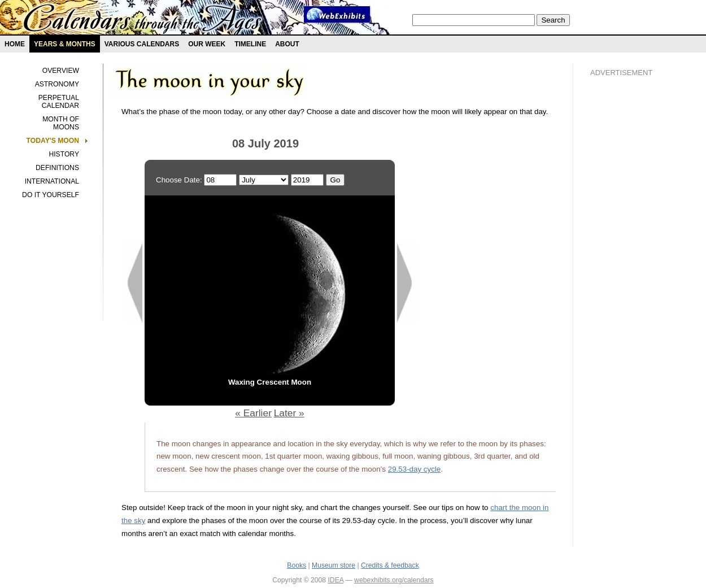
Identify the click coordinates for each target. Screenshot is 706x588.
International (52, 181)
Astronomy (57, 84)
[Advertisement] (635, 277)
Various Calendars (142, 44)
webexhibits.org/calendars (394, 580)
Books (297, 565)
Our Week (207, 44)
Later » (289, 413)
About (287, 44)
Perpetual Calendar (59, 102)
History (64, 154)
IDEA (335, 580)
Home (15, 44)
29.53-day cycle (415, 469)
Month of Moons (61, 123)
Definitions (57, 168)
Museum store (334, 565)
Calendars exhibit (143, 20)
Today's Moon (53, 141)
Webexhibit (337, 14)
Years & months (65, 44)
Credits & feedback (390, 565)
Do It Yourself (51, 195)
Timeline (250, 44)
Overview (61, 71)
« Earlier (253, 413)
